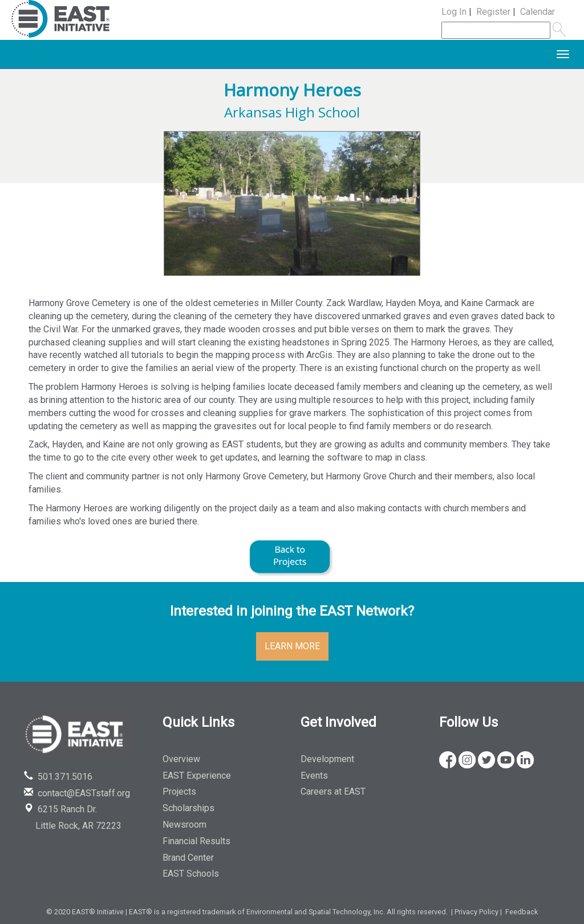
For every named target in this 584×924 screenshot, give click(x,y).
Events (314, 776)
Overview (181, 759)
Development (327, 759)
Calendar (538, 12)
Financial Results (196, 841)
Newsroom (184, 825)
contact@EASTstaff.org (77, 793)
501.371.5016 (58, 777)
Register (493, 12)
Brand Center (188, 858)
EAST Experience (197, 776)
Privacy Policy (476, 912)
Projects (179, 791)
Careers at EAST (333, 791)
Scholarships (188, 808)
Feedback (522, 912)
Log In (454, 12)
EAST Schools (191, 874)
